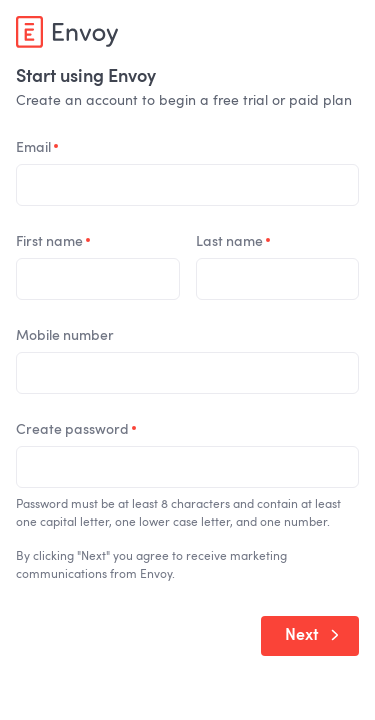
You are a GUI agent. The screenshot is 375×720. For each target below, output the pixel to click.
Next (312, 635)
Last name (233, 242)
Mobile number (65, 336)
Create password (76, 430)
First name (53, 242)
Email (37, 148)
